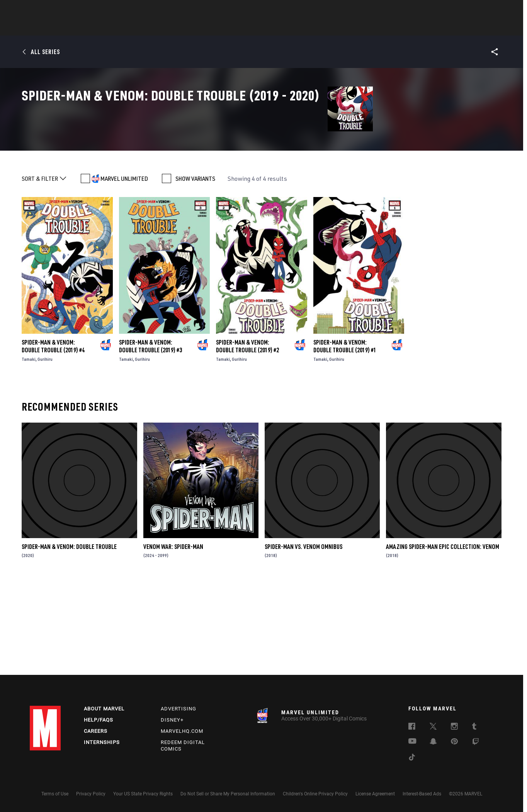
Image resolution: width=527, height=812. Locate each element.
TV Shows (285, 27)
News (147, 27)
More (376, 27)
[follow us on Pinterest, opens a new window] (454, 742)
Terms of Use (55, 794)
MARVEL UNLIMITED (124, 269)
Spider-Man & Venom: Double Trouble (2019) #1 (345, 436)
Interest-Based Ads (422, 794)
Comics (176, 27)
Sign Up (83, 10)
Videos (348, 27)
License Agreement (375, 794)
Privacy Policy (91, 794)
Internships (102, 742)
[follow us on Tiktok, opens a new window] (412, 758)
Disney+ (172, 720)
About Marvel (104, 709)
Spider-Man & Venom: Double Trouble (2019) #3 (150, 436)
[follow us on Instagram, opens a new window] (454, 727)
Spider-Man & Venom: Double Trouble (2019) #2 (247, 436)
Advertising (178, 709)
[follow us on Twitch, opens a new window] (476, 743)
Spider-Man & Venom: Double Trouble (69, 637)
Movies (251, 27)
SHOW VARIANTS (195, 269)
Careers (96, 731)
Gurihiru (45, 449)
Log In (58, 10)
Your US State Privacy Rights (143, 794)
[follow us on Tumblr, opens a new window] (474, 727)
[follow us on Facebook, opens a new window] (412, 727)
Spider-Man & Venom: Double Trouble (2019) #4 (53, 436)
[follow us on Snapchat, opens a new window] (433, 742)
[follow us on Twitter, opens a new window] (433, 727)
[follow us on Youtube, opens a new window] (412, 742)
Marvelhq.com (182, 731)
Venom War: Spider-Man (173, 637)
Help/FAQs (99, 720)
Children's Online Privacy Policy (315, 794)
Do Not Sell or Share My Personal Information (228, 794)
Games (318, 27)
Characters (213, 27)
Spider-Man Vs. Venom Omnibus (303, 637)
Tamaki (29, 449)
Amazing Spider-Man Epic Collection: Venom (443, 637)
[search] (484, 10)
